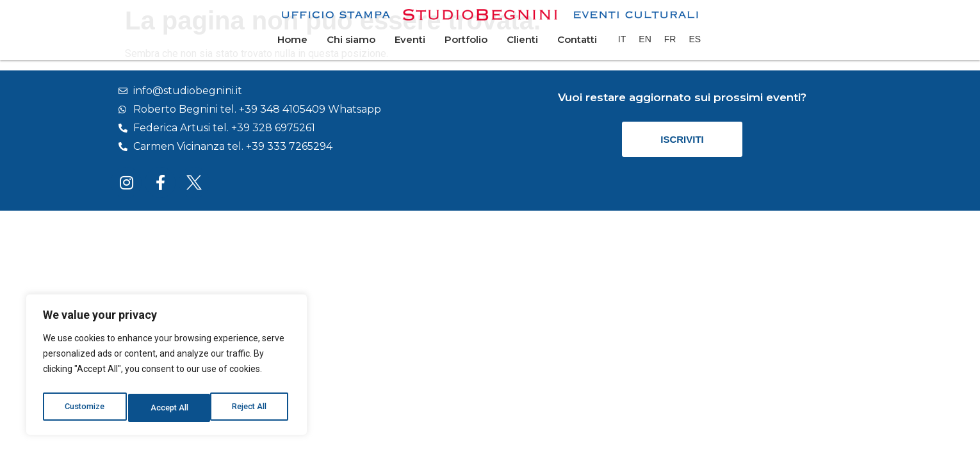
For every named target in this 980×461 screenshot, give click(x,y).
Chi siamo (351, 39)
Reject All (169, 408)
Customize (84, 408)
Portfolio (466, 39)
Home (292, 39)
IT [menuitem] (622, 39)
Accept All (251, 408)
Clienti (522, 39)
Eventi (410, 39)
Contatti (577, 39)
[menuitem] (622, 39)
